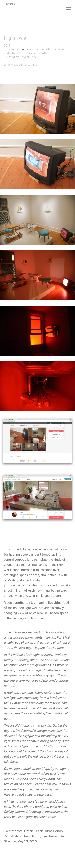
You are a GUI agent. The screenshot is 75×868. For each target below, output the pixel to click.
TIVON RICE (12, 4)
